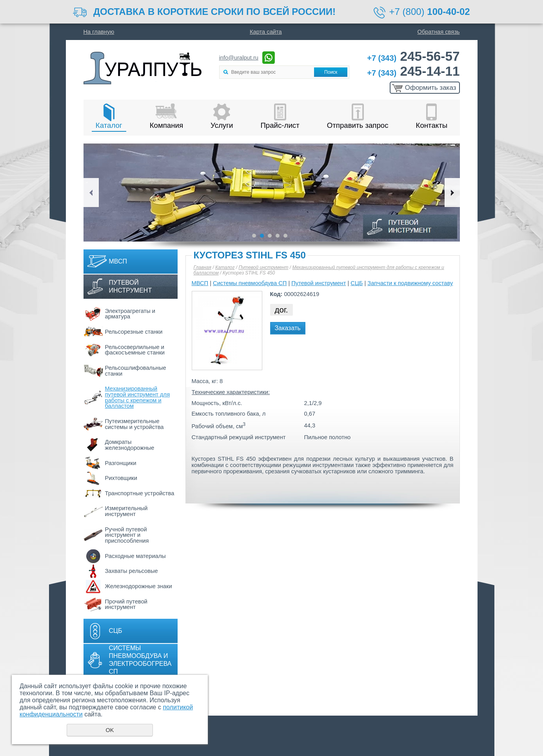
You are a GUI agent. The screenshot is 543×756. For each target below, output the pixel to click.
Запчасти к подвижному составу (410, 283)
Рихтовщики (121, 478)
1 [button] (254, 236)
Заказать (287, 328)
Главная (202, 267)
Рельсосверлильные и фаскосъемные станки (135, 350)
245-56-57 (413, 56)
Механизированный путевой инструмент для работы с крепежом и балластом (138, 397)
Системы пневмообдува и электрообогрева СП (140, 660)
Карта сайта (266, 32)
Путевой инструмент (131, 286)
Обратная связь (439, 32)
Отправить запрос (358, 125)
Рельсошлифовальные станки (136, 371)
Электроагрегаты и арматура (130, 314)
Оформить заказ (431, 88)
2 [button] (262, 236)
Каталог (109, 125)
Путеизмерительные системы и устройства (134, 424)
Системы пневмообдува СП (250, 283)
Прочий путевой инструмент (126, 604)
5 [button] (285, 236)
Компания (166, 125)
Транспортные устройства (140, 493)
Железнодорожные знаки (139, 586)
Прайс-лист (280, 125)
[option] (272, 193)
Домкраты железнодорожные (130, 445)
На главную (99, 32)
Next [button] (452, 193)
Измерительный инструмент (126, 511)
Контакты (432, 125)
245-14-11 (413, 71)
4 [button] (278, 236)
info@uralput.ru (239, 58)
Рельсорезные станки (134, 332)
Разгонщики (121, 463)
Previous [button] (91, 193)
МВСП (118, 261)
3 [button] (270, 236)
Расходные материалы (135, 556)
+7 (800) (430, 12)
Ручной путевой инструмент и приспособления (127, 535)
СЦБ (116, 631)
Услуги (222, 125)
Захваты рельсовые (132, 571)
